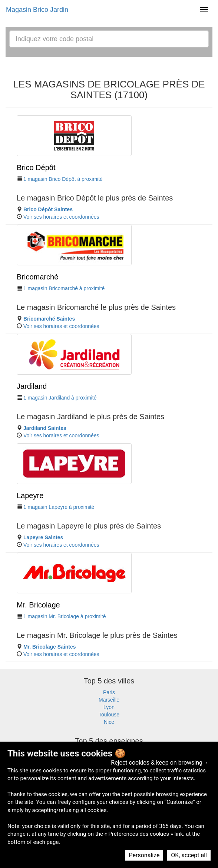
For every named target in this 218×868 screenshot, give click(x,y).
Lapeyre (30, 496)
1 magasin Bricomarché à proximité (64, 288)
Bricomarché (37, 277)
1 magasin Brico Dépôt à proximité (63, 179)
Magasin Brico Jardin (37, 10)
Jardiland (32, 386)
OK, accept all (189, 855)
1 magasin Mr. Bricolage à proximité (65, 616)
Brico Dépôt (36, 168)
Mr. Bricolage (38, 605)
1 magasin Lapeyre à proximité (59, 507)
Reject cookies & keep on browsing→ (160, 763)
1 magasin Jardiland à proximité (60, 398)
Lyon (109, 707)
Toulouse (109, 715)
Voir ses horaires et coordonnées (61, 217)
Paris (109, 692)
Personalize (144, 855)
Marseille (109, 700)
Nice (109, 722)
